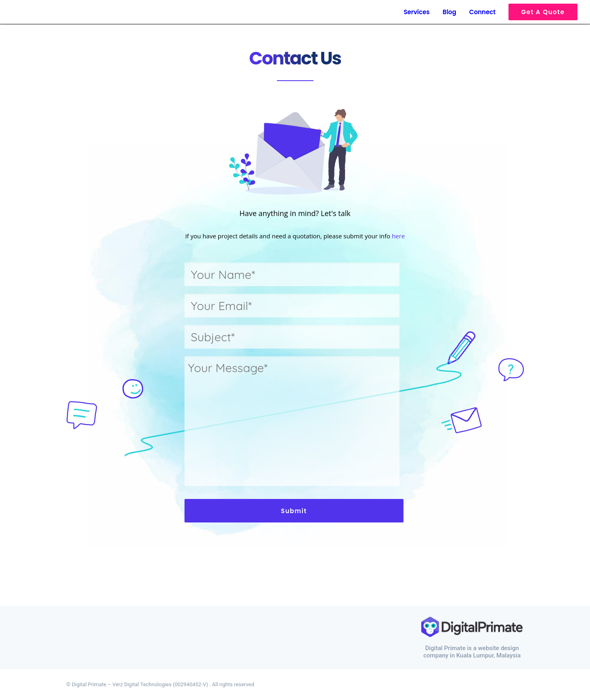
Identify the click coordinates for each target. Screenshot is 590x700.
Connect (482, 12)
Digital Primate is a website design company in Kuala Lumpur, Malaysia (472, 652)
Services (416, 12)
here (398, 236)
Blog (450, 12)
